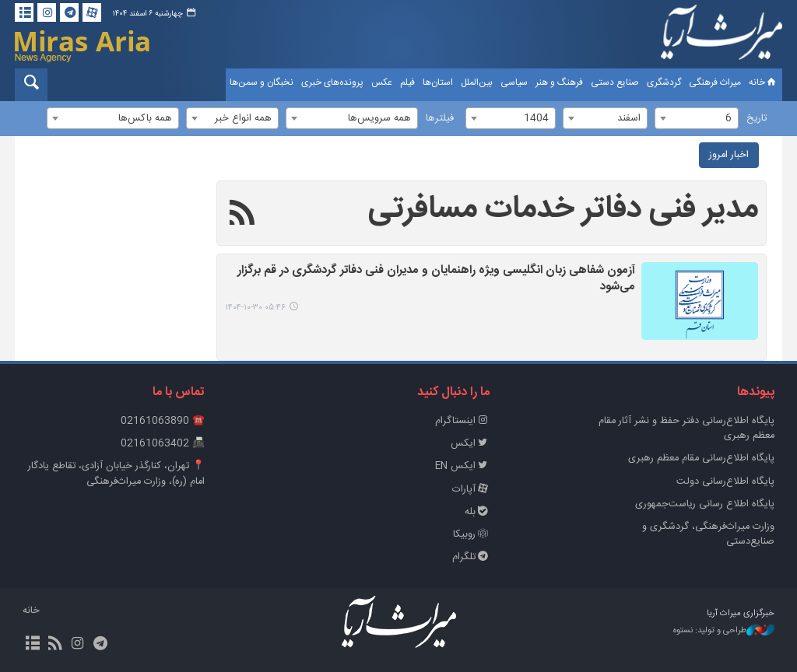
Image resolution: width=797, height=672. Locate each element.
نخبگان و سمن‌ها (262, 82)
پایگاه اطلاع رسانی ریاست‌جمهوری (705, 504)
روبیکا (471, 535)
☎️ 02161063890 (163, 421)
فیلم (407, 82)
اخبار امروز (729, 155)
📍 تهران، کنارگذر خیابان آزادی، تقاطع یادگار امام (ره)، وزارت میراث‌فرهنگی (116, 474)
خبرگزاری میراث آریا (722, 37)
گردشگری (664, 82)
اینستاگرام (462, 421)
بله (477, 512)
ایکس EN (462, 466)
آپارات (471, 490)
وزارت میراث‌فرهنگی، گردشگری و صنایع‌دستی (708, 534)
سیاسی (514, 82)
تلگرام (471, 557)
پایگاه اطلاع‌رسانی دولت (725, 482)
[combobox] (697, 118)
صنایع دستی (615, 82)
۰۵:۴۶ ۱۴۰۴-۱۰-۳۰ (255, 308)
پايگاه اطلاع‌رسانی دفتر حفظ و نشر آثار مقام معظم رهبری (686, 429)
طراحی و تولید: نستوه (724, 631)
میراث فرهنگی (715, 82)
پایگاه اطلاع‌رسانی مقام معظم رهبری (701, 458)
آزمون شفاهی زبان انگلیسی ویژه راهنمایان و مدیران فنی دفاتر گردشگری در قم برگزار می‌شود (436, 279)
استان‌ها (438, 82)
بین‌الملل (477, 82)
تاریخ (757, 119)
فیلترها (440, 119)
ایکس (470, 444)
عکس (382, 82)
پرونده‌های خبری (332, 82)
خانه (764, 82)
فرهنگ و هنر (559, 82)
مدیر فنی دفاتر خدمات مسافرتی (563, 209)
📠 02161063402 (163, 444)
